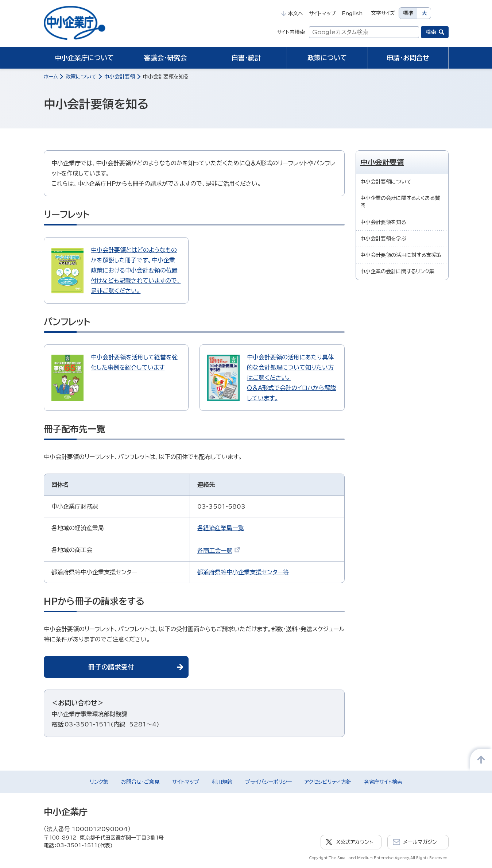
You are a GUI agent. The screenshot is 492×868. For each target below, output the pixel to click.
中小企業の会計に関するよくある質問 (400, 202)
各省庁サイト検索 (383, 782)
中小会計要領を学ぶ (383, 239)
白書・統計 (246, 58)
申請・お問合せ (408, 58)
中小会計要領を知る (383, 222)
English (352, 13)
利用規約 (222, 782)
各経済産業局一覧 (221, 528)
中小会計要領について (386, 182)
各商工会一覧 (219, 551)
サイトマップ (322, 13)
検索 (431, 32)
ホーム (51, 77)
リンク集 (99, 782)
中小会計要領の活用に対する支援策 (401, 255)
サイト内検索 (291, 32)
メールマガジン (420, 842)
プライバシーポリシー (268, 782)
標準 (408, 13)
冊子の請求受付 (111, 667)
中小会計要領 (120, 77)
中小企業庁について (84, 58)
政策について (327, 58)
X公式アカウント (355, 842)
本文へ (292, 13)
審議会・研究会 (165, 58)
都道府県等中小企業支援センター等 (243, 572)
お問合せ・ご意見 (140, 782)
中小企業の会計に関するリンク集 (397, 271)
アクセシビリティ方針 (328, 782)
